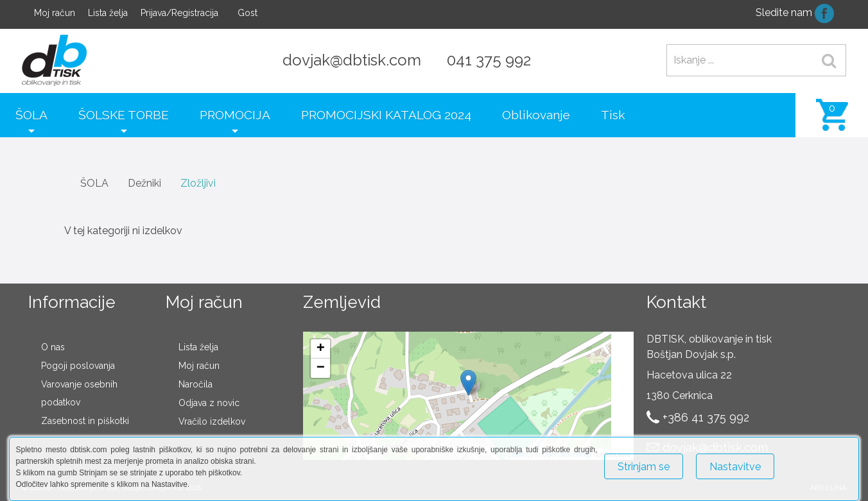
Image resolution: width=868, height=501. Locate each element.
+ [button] (321, 349)
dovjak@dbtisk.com (352, 60)
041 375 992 (489, 60)
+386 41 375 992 (706, 417)
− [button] (321, 368)
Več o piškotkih (821, 461)
